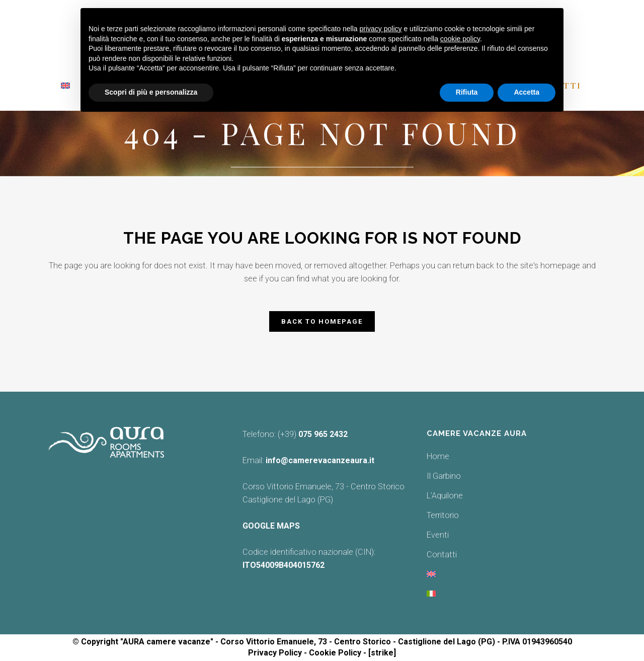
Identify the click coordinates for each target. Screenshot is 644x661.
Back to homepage (322, 321)
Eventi (438, 535)
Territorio (443, 515)
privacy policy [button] (381, 29)
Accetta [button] (527, 92)
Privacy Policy (275, 653)
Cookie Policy (335, 653)
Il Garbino (444, 476)
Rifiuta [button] (467, 92)
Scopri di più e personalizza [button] (151, 92)
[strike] (382, 653)
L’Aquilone (445, 496)
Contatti (442, 555)
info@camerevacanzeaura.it (320, 460)
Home (438, 456)
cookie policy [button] (460, 39)
